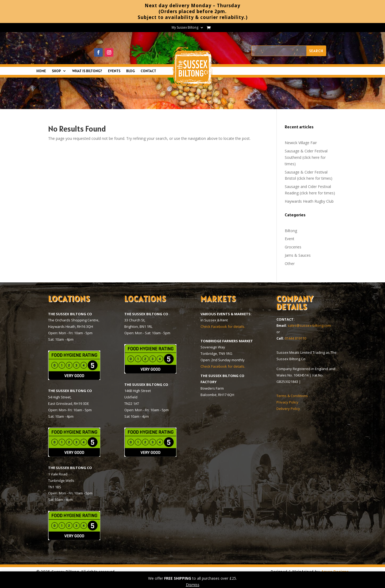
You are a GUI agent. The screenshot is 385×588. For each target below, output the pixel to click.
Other (290, 264)
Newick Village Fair (301, 143)
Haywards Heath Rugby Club (309, 201)
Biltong (291, 231)
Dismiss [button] (193, 585)
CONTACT (148, 71)
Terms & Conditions (292, 396)
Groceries (293, 247)
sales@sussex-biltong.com (309, 325)
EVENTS (114, 71)
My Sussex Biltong (185, 28)
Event (290, 239)
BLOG (130, 71)
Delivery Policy (288, 409)
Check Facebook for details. (223, 326)
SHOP (56, 71)
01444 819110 (295, 338)
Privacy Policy (287, 402)
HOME (41, 71)
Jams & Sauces (298, 255)
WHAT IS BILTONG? (87, 71)
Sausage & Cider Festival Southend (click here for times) (306, 157)
